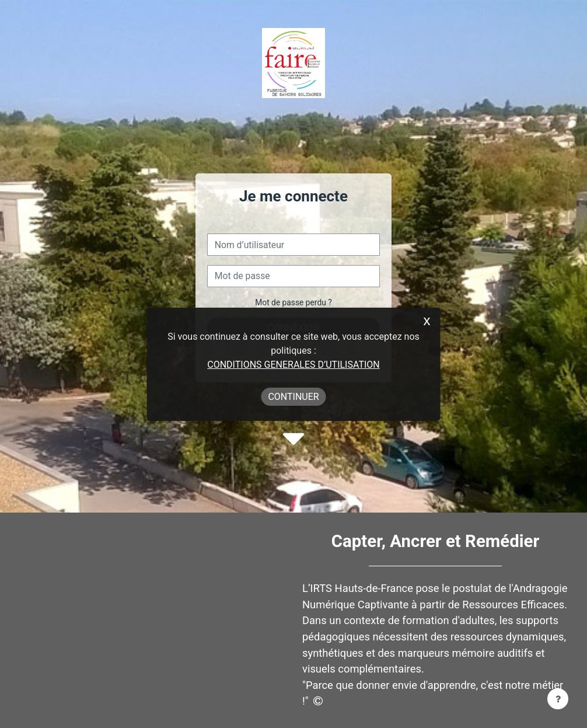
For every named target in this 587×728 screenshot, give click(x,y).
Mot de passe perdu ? (293, 302)
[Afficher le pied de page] (558, 699)
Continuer (293, 397)
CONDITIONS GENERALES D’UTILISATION (293, 365)
